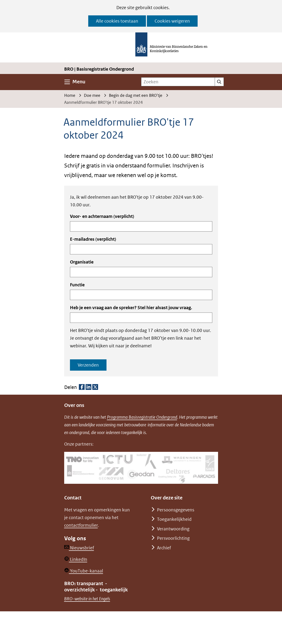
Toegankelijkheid (174, 519)
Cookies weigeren (172, 21)
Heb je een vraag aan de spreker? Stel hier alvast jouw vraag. (131, 308)
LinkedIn (76, 559)
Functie (77, 285)
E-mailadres (93, 239)
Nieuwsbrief (79, 548)
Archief (164, 548)
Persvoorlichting (173, 538)
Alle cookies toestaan (117, 21)
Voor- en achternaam (102, 216)
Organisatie (82, 262)
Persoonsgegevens (176, 510)
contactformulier (81, 525)
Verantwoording (173, 529)
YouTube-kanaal (84, 571)
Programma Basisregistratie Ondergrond (142, 417)
